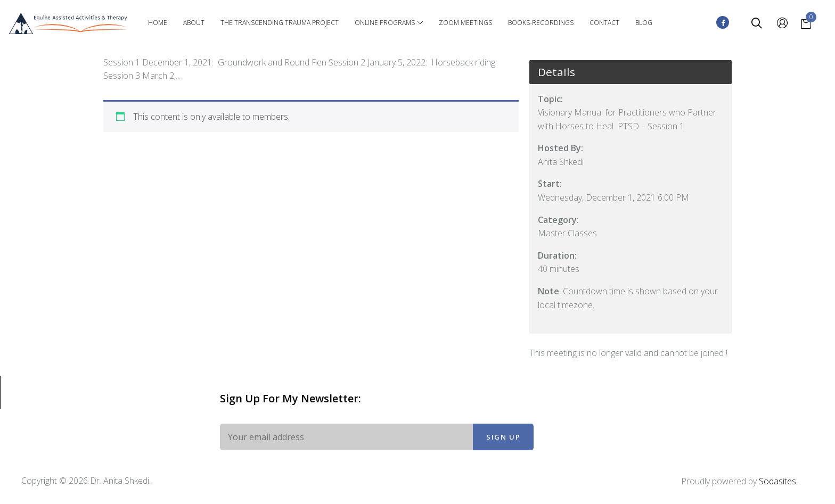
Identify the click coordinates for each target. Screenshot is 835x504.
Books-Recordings (541, 23)
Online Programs (389, 23)
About (194, 23)
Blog (644, 23)
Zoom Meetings (465, 23)
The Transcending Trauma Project (280, 23)
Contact (604, 23)
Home (158, 23)
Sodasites (777, 481)
